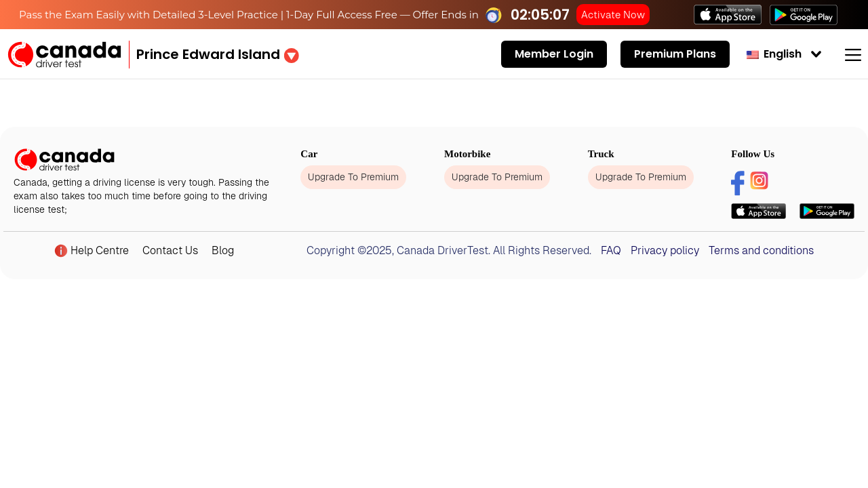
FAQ (611, 250)
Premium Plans (675, 54)
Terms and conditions (761, 250)
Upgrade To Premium (353, 177)
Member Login (554, 54)
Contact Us (170, 250)
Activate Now (613, 15)
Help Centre (92, 251)
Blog (223, 250)
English (774, 54)
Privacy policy (665, 250)
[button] (218, 54)
